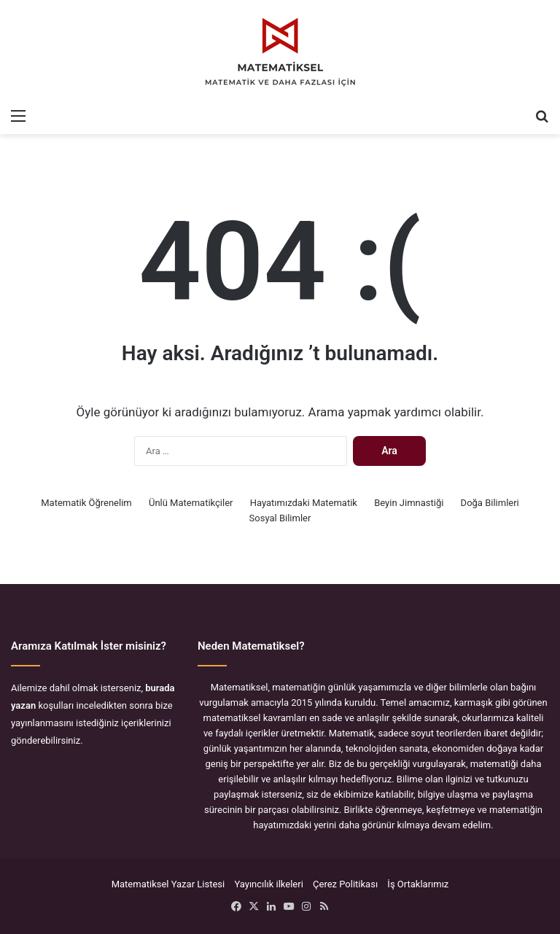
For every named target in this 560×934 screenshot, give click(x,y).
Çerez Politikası (345, 884)
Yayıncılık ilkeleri (268, 884)
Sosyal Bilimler (280, 518)
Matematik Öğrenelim (86, 503)
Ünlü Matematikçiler (191, 503)
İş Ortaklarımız (418, 884)
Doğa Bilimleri (490, 503)
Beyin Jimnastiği (409, 503)
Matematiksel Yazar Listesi (168, 884)
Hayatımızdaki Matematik (304, 503)
